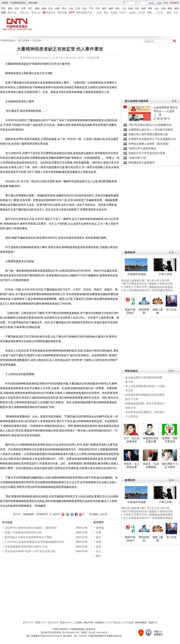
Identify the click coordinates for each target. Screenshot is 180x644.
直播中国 (51, 13)
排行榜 (166, 280)
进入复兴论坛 (68, 58)
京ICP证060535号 (71, 633)
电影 (106, 13)
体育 (24, 8)
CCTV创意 (128, 623)
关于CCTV (28, 623)
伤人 (99, 551)
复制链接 (28, 514)
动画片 (132, 13)
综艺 (30, 8)
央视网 (5, 3)
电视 (3, 13)
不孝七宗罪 (165, 274)
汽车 (98, 8)
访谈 (163, 8)
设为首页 (174, 3)
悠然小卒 (130, 408)
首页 (3, 8)
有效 (99, 542)
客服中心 (153, 623)
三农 (124, 8)
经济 (17, 8)
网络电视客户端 (84, 13)
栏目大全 (25, 13)
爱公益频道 (24, 40)
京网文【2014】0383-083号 (94, 633)
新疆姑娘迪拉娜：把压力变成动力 (145, 403)
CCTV (160, 13)
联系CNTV (66, 623)
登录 (151, 3)
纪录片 (123, 13)
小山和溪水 (132, 416)
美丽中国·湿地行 (130, 311)
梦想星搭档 (144, 311)
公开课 (142, 13)
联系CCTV (41, 623)
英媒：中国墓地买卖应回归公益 (23, 532)
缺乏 (99, 537)
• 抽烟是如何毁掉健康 (160, 287)
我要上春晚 (158, 311)
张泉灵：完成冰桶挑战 (151, 466)
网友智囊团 (141, 623)
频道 (169, 13)
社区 (137, 8)
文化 (71, 8)
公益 (84, 8)
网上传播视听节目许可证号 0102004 (44, 636)
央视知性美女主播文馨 (151, 440)
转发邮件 (42, 514)
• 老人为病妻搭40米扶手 (136, 290)
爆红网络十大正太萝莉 (170, 466)
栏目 (176, 13)
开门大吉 (171, 310)
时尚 (117, 8)
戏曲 (44, 8)
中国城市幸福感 (136, 274)
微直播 (135, 280)
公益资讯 (36, 40)
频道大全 (12, 13)
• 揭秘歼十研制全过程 (160, 284)
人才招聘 (77, 623)
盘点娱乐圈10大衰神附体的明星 (144, 377)
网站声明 (88, 623)
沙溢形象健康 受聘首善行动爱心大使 (26, 547)
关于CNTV (53, 623)
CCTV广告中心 (113, 623)
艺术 (78, 8)
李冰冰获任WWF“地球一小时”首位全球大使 (30, 551)
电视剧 (114, 13)
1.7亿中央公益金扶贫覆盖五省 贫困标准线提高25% (34, 542)
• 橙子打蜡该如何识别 (134, 284)
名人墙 (155, 280)
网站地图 (33, 3)
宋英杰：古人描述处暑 (132, 466)
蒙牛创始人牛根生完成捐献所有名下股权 (28, 537)
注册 (159, 3)
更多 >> (173, 371)
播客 (150, 13)
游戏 (176, 8)
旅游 (104, 8)
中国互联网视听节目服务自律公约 (105, 636)
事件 (99, 556)
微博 (144, 8)
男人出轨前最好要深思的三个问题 (145, 386)
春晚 (37, 8)
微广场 (145, 280)
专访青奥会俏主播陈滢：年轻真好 (145, 412)
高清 (99, 13)
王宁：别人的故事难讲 (132, 440)
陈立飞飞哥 (132, 399)
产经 (91, 8)
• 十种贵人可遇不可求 (135, 287)
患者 (99, 532)
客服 (166, 3)
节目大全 (36, 13)
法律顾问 (99, 623)
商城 (130, 8)
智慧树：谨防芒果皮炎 (170, 440)
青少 (64, 8)
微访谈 (125, 280)
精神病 (100, 528)
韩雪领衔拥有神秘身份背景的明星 (145, 395)
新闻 (10, 8)
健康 (111, 8)
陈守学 (129, 382)
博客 (150, 8)
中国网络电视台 (18, 3)
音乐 (51, 8)
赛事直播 (62, 13)
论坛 (157, 8)
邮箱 (170, 8)
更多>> (173, 252)
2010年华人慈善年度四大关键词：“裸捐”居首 (31, 528)
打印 (17, 514)
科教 (57, 8)
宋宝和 (129, 390)
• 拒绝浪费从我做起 (162, 290)
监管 (99, 547)
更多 (174, 101)
